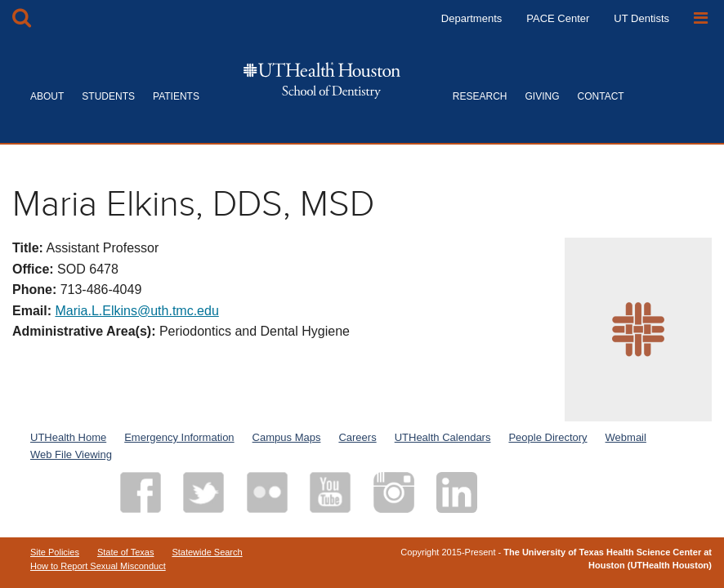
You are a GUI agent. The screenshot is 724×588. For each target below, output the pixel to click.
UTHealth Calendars (443, 437)
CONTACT (601, 96)
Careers (357, 437)
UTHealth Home (68, 437)
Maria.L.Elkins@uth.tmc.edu (136, 311)
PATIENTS (176, 96)
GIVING (543, 96)
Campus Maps (287, 437)
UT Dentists (641, 18)
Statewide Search (207, 552)
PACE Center (558, 18)
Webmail (626, 437)
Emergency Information (179, 437)
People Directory (547, 437)
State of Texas (126, 552)
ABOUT (47, 96)
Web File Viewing (71, 454)
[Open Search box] (22, 18)
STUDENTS (108, 96)
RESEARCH (480, 96)
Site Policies (55, 552)
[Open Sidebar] (701, 18)
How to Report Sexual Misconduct (98, 566)
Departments (471, 18)
